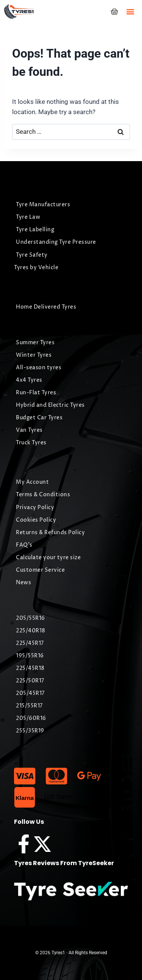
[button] (130, 12)
